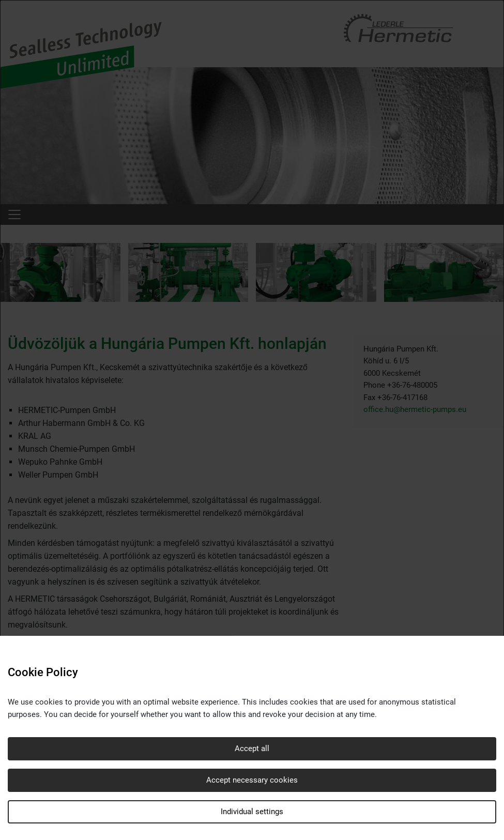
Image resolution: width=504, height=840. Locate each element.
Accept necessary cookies (252, 780)
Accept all (252, 749)
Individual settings (252, 812)
